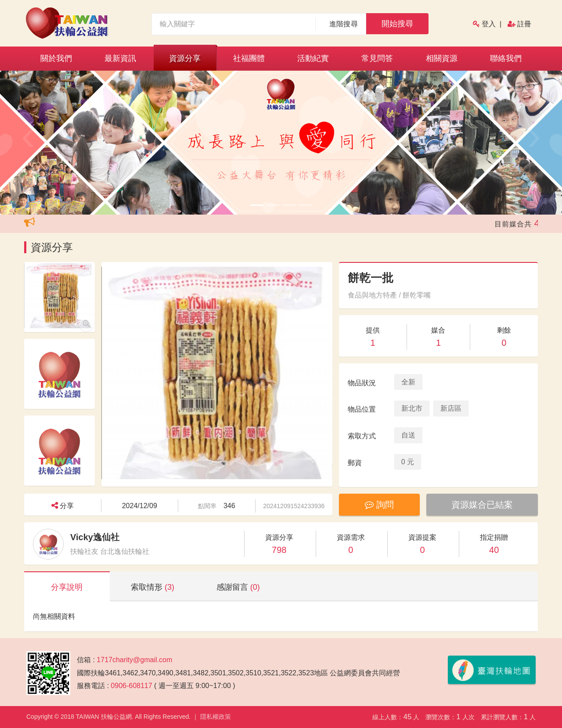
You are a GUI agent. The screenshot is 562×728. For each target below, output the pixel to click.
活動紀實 (313, 58)
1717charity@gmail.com (134, 660)
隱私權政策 (216, 717)
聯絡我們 (506, 58)
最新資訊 (120, 58)
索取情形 (153, 587)
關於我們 (56, 58)
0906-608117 (131, 686)
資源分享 (185, 58)
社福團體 (249, 58)
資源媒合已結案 (482, 505)
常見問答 (377, 58)
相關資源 (442, 58)
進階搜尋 (344, 24)
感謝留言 (238, 587)
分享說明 (67, 587)
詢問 (379, 505)
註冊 (524, 24)
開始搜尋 (397, 24)
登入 (489, 24)
